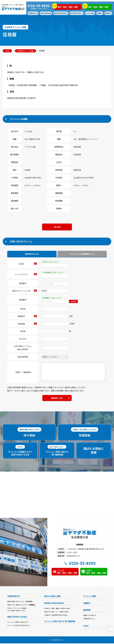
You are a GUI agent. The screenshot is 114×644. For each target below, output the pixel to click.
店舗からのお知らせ (90, 616)
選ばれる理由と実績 (46, 13)
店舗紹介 (100, 13)
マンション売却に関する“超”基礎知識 (60, 622)
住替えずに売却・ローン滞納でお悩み (56, 612)
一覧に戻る (57, 227)
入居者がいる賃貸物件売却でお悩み (56, 616)
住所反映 (74, 302)
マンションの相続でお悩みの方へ (18, 623)
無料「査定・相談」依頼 (66, 6)
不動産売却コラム (89, 619)
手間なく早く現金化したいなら (22, 605)
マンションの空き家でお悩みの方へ (19, 626)
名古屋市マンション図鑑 (27, 51)
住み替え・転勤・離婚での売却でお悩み (57, 609)
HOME (8, 51)
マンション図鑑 (90, 13)
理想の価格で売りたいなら (20, 602)
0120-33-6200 (39, 6)
